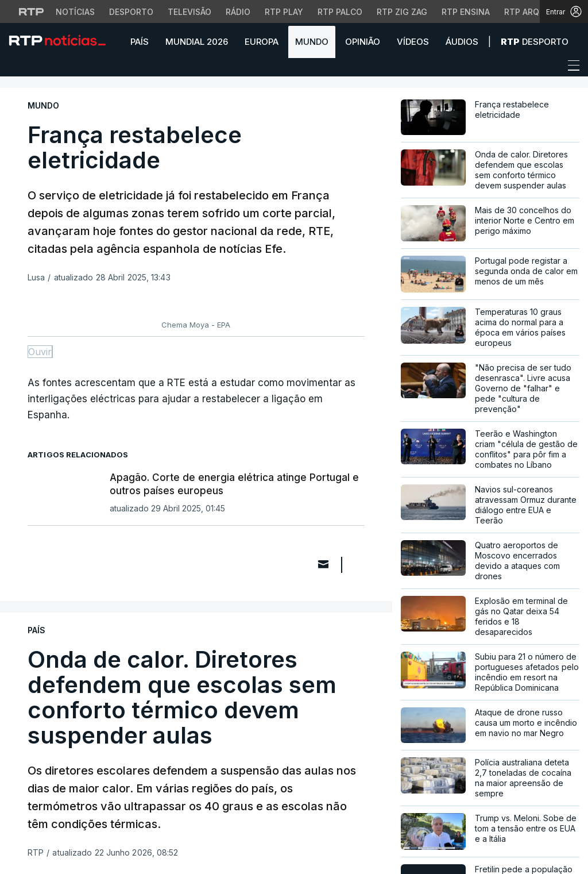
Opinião (363, 42)
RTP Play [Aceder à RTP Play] (284, 12)
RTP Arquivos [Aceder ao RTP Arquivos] (534, 12)
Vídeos (413, 42)
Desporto (535, 42)
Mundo (312, 42)
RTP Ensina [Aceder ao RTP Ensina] (466, 12)
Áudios (462, 42)
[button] (17, 68)
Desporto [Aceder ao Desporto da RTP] (131, 12)
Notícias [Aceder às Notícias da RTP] (75, 12)
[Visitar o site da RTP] (32, 11)
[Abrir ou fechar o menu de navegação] (570, 67)
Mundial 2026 (197, 42)
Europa (262, 42)
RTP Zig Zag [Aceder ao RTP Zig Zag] (402, 12)
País (140, 42)
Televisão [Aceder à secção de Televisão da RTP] (189, 12)
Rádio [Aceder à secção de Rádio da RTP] (238, 12)
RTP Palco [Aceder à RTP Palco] (340, 12)
